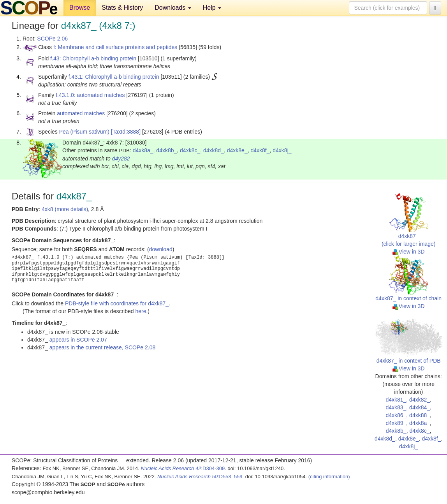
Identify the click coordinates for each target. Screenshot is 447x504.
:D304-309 (183, 468)
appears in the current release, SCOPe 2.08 (102, 347)
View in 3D (409, 252)
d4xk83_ (396, 407)
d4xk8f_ (260, 150)
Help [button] (212, 8)
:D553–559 (200, 477)
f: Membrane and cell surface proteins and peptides (115, 47)
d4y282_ (123, 159)
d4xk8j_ (282, 150)
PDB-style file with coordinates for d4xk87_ (117, 303)
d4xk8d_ (214, 150)
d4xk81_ (396, 400)
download (161, 249)
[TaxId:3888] (126, 132)
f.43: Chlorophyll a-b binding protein (93, 58)
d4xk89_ (396, 423)
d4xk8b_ (166, 150)
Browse (80, 8)
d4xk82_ (420, 400)
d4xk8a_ (143, 150)
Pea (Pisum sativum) (84, 132)
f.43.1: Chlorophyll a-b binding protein (114, 77)
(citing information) (329, 477)
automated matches (81, 113)
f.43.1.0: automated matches (90, 95)
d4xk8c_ (190, 150)
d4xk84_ (420, 407)
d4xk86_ (396, 415)
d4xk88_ (420, 415)
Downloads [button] (173, 8)
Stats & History (122, 8)
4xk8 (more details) (65, 209)
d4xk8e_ (237, 150)
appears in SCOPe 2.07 (78, 340)
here (141, 311)
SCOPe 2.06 (52, 39)
